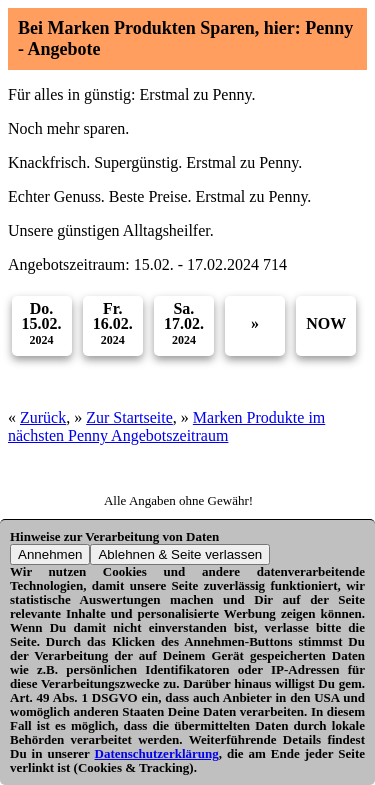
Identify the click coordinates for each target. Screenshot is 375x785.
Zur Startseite (129, 417)
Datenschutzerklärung (157, 753)
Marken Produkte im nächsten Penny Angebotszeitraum (166, 426)
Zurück (43, 417)
